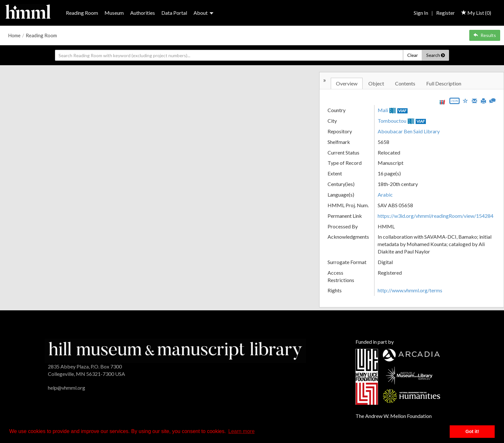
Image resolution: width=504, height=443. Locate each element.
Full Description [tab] (444, 83)
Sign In (421, 13)
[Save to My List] (465, 100)
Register (446, 13)
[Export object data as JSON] (455, 102)
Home (14, 35)
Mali (383, 110)
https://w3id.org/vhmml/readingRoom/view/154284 (436, 216)
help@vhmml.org (67, 388)
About (203, 13)
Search (436, 55)
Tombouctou (392, 121)
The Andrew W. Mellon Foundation (394, 416)
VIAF (402, 111)
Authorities (143, 13)
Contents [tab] (405, 83)
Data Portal (174, 13)
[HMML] (175, 350)
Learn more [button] (241, 431)
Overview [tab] (347, 83)
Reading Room (82, 13)
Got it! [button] (472, 431)
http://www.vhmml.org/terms (410, 290)
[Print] (483, 100)
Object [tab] (376, 83)
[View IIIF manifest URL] (442, 102)
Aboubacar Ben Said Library (409, 131)
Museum (114, 13)
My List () (476, 13)
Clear (413, 55)
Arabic (385, 195)
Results (485, 35)
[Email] (474, 100)
